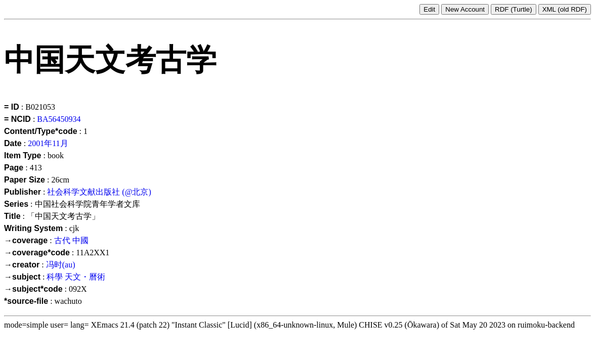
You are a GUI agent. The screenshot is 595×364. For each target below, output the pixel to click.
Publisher (23, 192)
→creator (22, 265)
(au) (69, 265)
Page (14, 168)
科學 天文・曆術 (76, 277)
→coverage (26, 240)
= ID (12, 107)
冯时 (54, 265)
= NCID (17, 119)
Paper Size (25, 180)
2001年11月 (48, 143)
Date (13, 143)
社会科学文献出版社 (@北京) (99, 192)
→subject (22, 277)
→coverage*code (37, 253)
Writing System (33, 228)
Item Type (23, 155)
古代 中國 (71, 240)
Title (12, 216)
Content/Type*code (41, 131)
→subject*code (33, 289)
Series (16, 204)
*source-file (26, 301)
